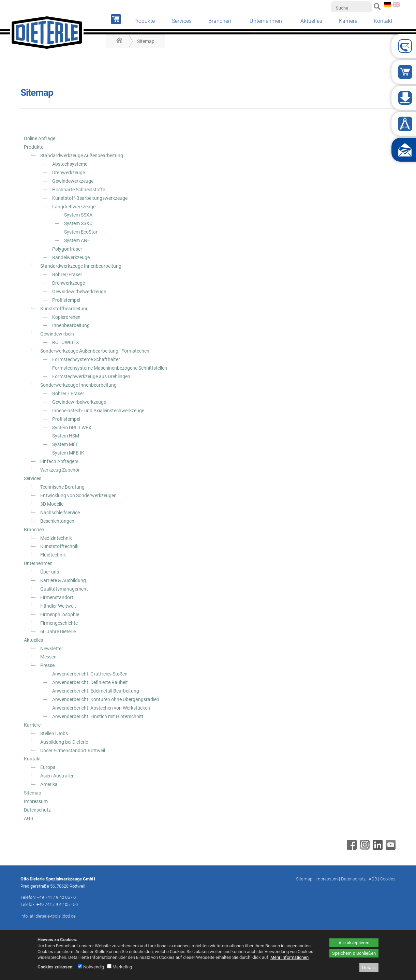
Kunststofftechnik (59, 546)
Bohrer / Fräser (68, 394)
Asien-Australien (57, 776)
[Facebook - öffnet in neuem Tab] (351, 848)
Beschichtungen (57, 521)
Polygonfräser (67, 249)
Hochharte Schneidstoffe (79, 190)
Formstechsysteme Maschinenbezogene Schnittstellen (110, 368)
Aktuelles (311, 21)
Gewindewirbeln (57, 334)
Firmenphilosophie (60, 614)
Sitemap (146, 41)
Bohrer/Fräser (67, 274)
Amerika (49, 784)
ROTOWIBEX (66, 342)
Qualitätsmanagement (64, 589)
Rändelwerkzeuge (71, 257)
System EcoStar (81, 232)
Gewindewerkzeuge (73, 181)
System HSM (66, 436)
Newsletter (52, 649)
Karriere (348, 21)
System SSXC (78, 223)
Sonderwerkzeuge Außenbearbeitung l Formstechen (95, 351)
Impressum (36, 801)
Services (182, 21)
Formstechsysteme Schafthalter (86, 359)
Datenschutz (37, 810)
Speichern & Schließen (354, 953)
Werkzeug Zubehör (60, 470)
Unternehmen (266, 21)
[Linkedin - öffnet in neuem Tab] (377, 848)
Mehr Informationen (289, 957)
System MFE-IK (68, 453)
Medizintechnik (56, 538)
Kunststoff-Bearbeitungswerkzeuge (90, 198)
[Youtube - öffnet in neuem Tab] (390, 848)
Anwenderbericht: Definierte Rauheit (90, 682)
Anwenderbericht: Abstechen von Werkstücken (101, 708)
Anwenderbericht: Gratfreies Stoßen (90, 674)
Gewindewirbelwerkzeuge (79, 292)
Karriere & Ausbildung (63, 580)
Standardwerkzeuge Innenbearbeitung (81, 266)
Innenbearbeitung (71, 325)
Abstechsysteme (70, 164)
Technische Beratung (62, 487)
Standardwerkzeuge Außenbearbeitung (82, 155)
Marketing (120, 967)
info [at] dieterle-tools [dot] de (48, 916)
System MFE (65, 444)
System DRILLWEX (72, 428)
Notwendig (91, 967)
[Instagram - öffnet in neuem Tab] (364, 848)
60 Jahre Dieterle (58, 632)
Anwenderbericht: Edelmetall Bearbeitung (96, 691)
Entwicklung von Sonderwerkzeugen (78, 495)
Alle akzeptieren (354, 943)
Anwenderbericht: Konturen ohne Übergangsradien (106, 699)
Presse (47, 665)
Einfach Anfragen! (59, 461)
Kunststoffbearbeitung (64, 309)
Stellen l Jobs (54, 733)
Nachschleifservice (60, 513)
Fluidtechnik (53, 555)
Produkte (144, 21)
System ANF (77, 240)
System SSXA (78, 215)
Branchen (220, 21)
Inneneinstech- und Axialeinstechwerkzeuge (98, 411)
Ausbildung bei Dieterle (64, 742)
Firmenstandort (57, 597)
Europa (48, 767)
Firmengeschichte (59, 623)
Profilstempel (66, 300)
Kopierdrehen (66, 317)
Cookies (388, 879)
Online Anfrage (40, 138)
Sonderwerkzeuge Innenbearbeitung (78, 385)
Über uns (50, 572)
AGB (29, 818)
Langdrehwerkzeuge (74, 207)
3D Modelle (52, 504)
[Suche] (351, 8)
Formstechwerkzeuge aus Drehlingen (91, 376)
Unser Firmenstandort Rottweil (73, 751)
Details (369, 968)
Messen (48, 657)
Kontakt (383, 21)
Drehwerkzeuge (69, 173)
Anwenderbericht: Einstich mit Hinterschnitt (98, 716)
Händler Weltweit (58, 606)
